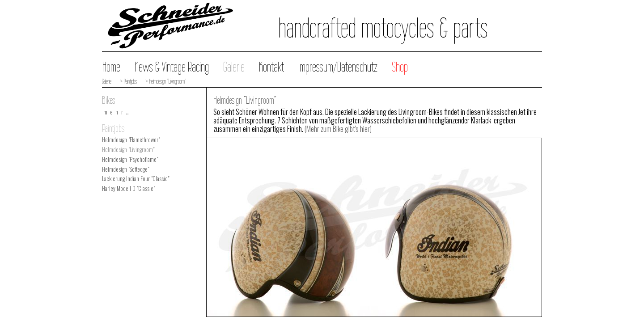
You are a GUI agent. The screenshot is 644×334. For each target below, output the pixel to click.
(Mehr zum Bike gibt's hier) (338, 129)
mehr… (118, 112)
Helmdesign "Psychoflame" (130, 159)
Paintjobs (113, 128)
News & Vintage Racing (172, 67)
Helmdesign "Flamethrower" (131, 140)
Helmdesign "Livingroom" (128, 150)
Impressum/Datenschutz (338, 67)
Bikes (108, 100)
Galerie (234, 67)
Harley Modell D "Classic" (128, 188)
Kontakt (271, 67)
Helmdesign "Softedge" (125, 169)
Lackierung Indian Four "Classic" (136, 179)
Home (111, 67)
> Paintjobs (128, 81)
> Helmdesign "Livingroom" (165, 81)
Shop (400, 67)
